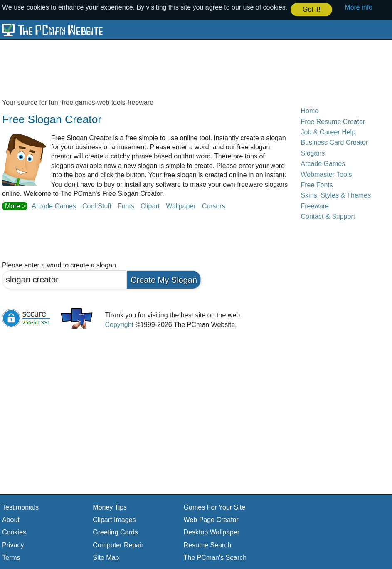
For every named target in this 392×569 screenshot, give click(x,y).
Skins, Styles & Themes (336, 195)
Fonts (126, 206)
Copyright (119, 324)
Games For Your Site (215, 507)
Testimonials (20, 507)
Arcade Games (54, 206)
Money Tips (110, 507)
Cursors (214, 206)
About (11, 519)
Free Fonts (317, 184)
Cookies (14, 532)
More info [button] (359, 7)
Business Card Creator (334, 142)
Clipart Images (114, 519)
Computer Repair (118, 545)
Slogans (313, 153)
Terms (11, 557)
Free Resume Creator (333, 121)
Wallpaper (181, 206)
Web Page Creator (211, 519)
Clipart (150, 206)
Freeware (315, 206)
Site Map (106, 557)
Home (309, 110)
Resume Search (208, 545)
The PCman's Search (215, 557)
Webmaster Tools (326, 174)
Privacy (13, 545)
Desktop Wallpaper (212, 532)
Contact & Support (328, 216)
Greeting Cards (115, 532)
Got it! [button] (312, 9)
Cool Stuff (97, 206)
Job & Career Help (328, 132)
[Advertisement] (196, 68)
